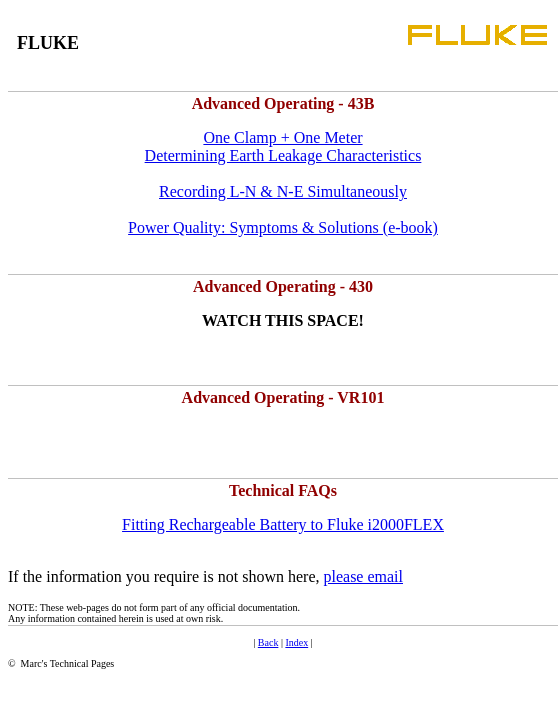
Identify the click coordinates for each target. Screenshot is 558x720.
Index (296, 642)
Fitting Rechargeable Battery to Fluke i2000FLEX (283, 524)
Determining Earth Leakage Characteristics (283, 155)
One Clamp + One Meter (282, 137)
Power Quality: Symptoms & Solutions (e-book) (283, 227)
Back (268, 642)
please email (363, 576)
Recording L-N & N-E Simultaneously (283, 191)
